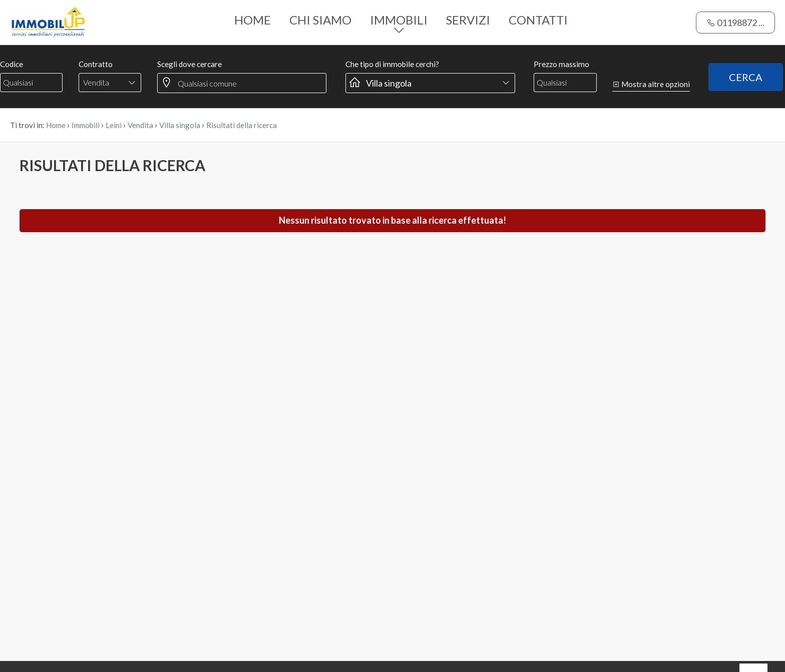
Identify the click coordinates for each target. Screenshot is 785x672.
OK (753, 624)
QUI (89, 639)
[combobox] (110, 38)
